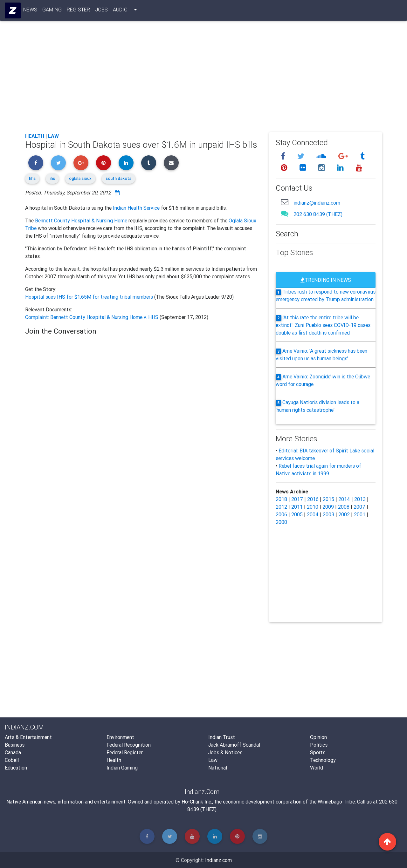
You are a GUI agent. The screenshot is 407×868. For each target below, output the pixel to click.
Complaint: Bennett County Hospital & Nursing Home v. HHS (92, 317)
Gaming (52, 11)
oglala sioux (80, 178)
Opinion (318, 737)
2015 (328, 499)
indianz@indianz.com (317, 203)
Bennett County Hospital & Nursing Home (81, 220)
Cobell (12, 760)
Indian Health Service (136, 208)
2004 (313, 514)
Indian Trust (222, 737)
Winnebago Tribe (336, 802)
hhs (32, 178)
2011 (297, 507)
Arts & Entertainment (28, 737)
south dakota (118, 178)
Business (15, 745)
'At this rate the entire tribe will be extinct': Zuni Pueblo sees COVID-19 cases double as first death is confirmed (323, 325)
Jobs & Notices (225, 752)
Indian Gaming (122, 768)
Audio (121, 11)
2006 (281, 514)
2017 (297, 499)
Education (16, 768)
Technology (323, 760)
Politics (319, 745)
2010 (313, 507)
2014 (344, 499)
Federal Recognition (129, 745)
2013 (360, 499)
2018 (281, 499)
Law (53, 136)
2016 (313, 499)
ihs (52, 178)
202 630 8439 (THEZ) (318, 214)
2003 (328, 514)
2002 (344, 514)
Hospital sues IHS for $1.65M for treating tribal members (90, 297)
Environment (120, 737)
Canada (13, 752)
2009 (328, 507)
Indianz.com (218, 860)
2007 (359, 507)
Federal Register (125, 752)
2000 (281, 522)
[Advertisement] (203, 80)
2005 (297, 514)
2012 (281, 507)
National (218, 768)
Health (35, 136)
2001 (360, 514)
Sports (318, 752)
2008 (344, 507)
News (31, 11)
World (317, 768)
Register (79, 11)
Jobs (102, 11)
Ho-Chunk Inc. (197, 802)
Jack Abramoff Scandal (234, 745)
